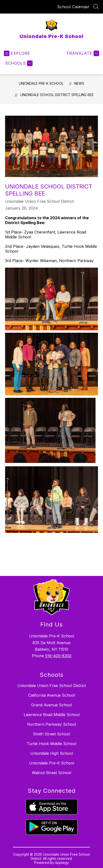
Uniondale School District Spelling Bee (57, 95)
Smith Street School (51, 734)
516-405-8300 (58, 656)
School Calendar (73, 7)
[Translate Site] (82, 53)
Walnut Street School (51, 773)
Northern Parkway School (52, 724)
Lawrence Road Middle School (52, 715)
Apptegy (62, 863)
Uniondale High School (52, 753)
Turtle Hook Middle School (51, 744)
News (79, 83)
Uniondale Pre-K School (41, 83)
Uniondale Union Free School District (52, 686)
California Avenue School (52, 695)
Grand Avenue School (51, 705)
